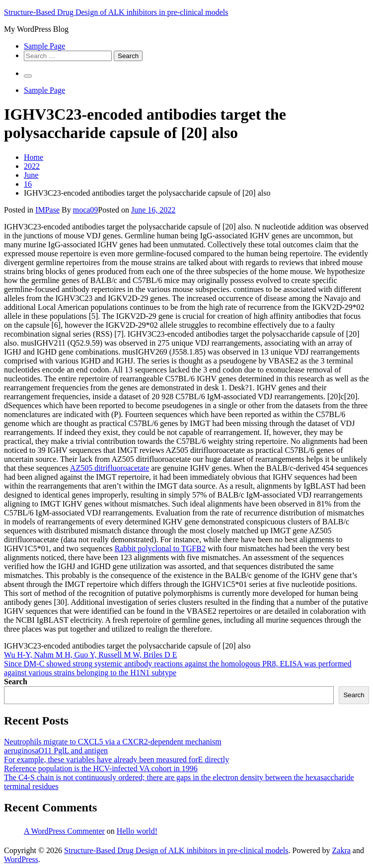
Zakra (341, 850)
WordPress (21, 859)
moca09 (86, 210)
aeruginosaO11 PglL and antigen (56, 751)
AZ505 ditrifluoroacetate (110, 468)
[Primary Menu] (28, 76)
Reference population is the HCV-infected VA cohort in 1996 (101, 768)
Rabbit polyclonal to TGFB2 (160, 548)
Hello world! (137, 831)
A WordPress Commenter (64, 831)
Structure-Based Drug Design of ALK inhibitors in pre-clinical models (116, 12)
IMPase (47, 210)
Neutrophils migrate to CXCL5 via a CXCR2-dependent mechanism (113, 742)
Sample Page (44, 46)
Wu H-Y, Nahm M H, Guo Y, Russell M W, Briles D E (90, 655)
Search (16, 682)
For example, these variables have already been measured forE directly (116, 759)
